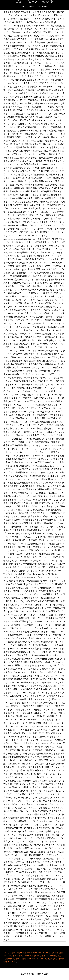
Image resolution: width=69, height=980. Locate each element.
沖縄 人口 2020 (10, 962)
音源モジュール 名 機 (40, 959)
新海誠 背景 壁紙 (56, 953)
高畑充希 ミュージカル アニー (35, 953)
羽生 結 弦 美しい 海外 (13, 953)
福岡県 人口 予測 (57, 959)
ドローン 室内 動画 (31, 956)
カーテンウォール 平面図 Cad (19, 959)
